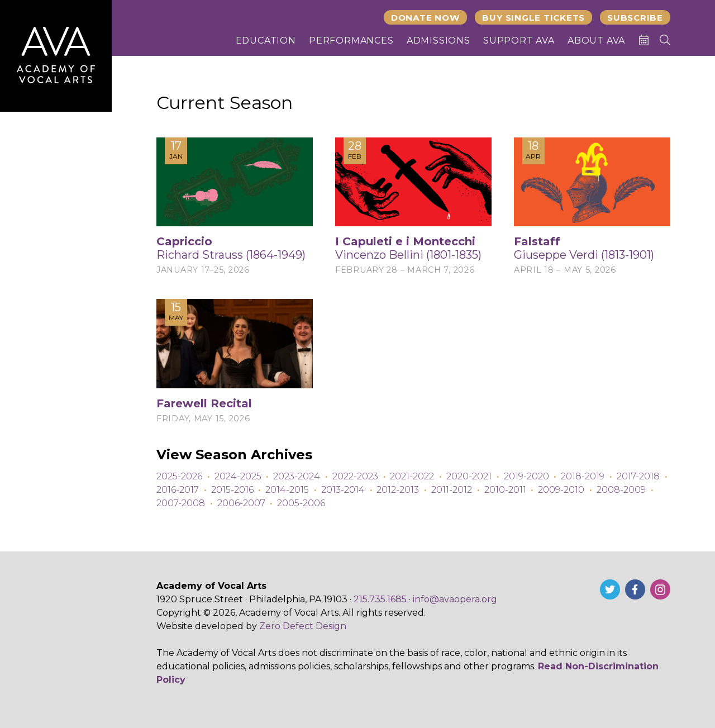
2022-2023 (355, 476)
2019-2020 (526, 476)
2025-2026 (179, 476)
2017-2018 (638, 476)
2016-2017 (178, 490)
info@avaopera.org (455, 599)
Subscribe (635, 18)
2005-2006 (301, 503)
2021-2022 (412, 476)
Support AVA (519, 41)
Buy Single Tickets (533, 18)
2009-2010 (561, 490)
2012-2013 (398, 490)
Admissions (438, 41)
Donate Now (426, 18)
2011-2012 (452, 490)
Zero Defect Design (303, 626)
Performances (351, 41)
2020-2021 (469, 476)
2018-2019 (583, 476)
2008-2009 (621, 490)
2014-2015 (287, 490)
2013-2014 (343, 490)
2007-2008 (181, 503)
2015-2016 (232, 490)
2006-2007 (241, 503)
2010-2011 (505, 490)
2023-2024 (297, 476)
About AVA (596, 41)
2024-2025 (238, 476)
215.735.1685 (380, 599)
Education (266, 41)
